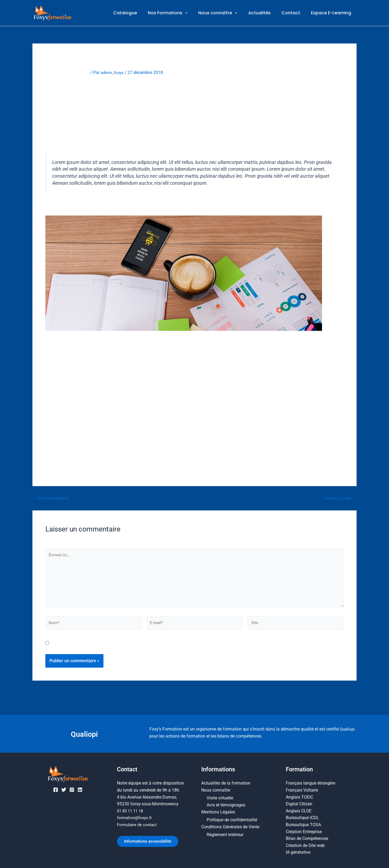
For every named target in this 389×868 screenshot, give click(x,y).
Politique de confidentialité (232, 820)
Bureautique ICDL (302, 818)
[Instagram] (72, 790)
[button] (195, 13)
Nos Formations (177, 13)
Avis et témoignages (226, 805)
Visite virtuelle (220, 798)
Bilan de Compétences (307, 838)
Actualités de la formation (226, 783)
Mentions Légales (218, 812)
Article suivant (340, 498)
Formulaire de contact (138, 825)
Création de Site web (305, 845)
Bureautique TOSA (303, 825)
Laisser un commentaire (68, 73)
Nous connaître (225, 13)
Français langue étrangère (311, 783)
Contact (294, 13)
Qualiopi (84, 734)
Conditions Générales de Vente (230, 827)
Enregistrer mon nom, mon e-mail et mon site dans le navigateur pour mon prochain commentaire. (146, 647)
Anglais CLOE (299, 811)
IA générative (298, 852)
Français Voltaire (302, 790)
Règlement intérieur (225, 835)
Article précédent (51, 498)
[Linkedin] (80, 790)
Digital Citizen (299, 804)
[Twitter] (64, 790)
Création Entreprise (304, 832)
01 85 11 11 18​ (131, 811)
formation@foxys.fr (136, 818)
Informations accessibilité (150, 842)
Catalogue (137, 13)
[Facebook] (56, 790)
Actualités (265, 13)
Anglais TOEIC (299, 797)
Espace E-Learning (332, 13)
